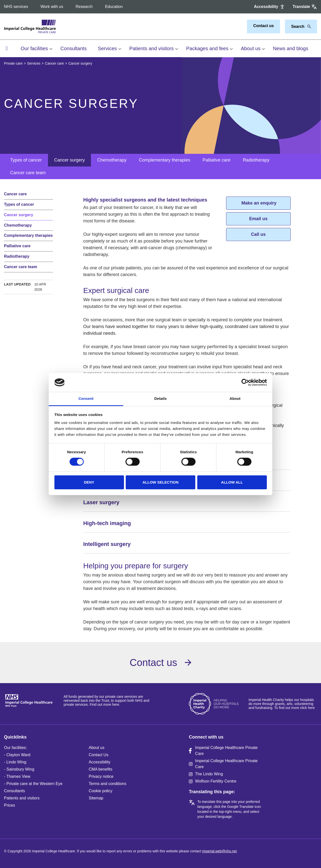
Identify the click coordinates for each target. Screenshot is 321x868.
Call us (258, 234)
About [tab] (235, 398)
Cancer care (54, 63)
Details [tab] (160, 398)
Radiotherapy (256, 160)
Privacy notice (101, 776)
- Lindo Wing (15, 762)
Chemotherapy (112, 160)
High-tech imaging (107, 523)
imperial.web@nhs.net (220, 851)
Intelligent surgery (107, 544)
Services (107, 48)
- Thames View (17, 776)
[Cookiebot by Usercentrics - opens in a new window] (245, 382)
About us (251, 48)
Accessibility (100, 762)
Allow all (232, 482)
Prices (9, 805)
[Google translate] (305, 7)
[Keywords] (298, 27)
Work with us (52, 7)
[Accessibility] (270, 7)
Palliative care (216, 160)
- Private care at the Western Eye (33, 784)
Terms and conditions (107, 784)
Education (114, 7)
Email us (258, 219)
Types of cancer (26, 160)
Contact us (263, 26)
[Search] (308, 27)
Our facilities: (15, 748)
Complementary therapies (164, 160)
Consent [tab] (86, 398)
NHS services (16, 7)
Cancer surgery (69, 160)
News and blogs (290, 48)
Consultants (74, 48)
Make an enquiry (258, 203)
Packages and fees (207, 48)
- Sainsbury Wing (19, 769)
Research (84, 7)
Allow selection (161, 482)
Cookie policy (100, 791)
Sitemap (96, 798)
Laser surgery (101, 502)
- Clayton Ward (17, 755)
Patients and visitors (151, 48)
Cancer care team (28, 173)
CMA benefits (100, 769)
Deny (89, 482)
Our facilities (34, 48)
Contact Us (99, 755)
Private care (13, 63)
